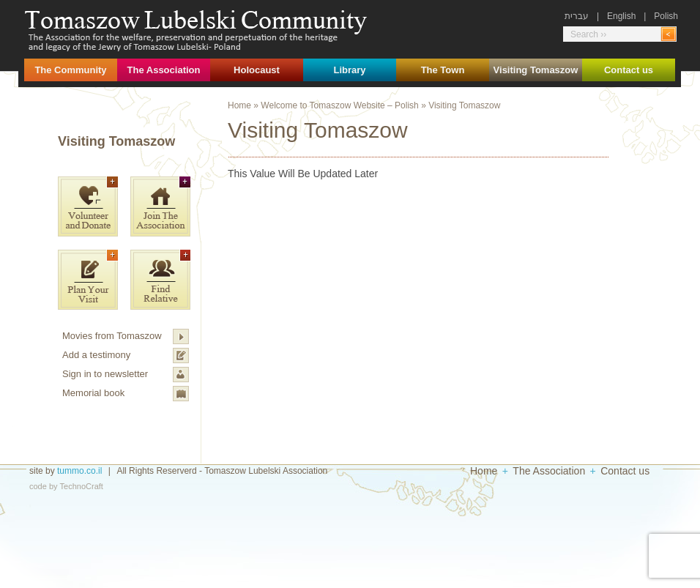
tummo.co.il (79, 471)
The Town (443, 70)
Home (239, 105)
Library (349, 70)
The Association (164, 70)
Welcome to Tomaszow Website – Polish (339, 105)
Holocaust (257, 70)
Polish (666, 16)
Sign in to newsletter (105, 374)
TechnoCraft (82, 486)
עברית (577, 16)
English (621, 16)
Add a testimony (96, 355)
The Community (70, 70)
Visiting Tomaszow (536, 70)
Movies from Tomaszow (112, 336)
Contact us (629, 70)
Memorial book (93, 393)
